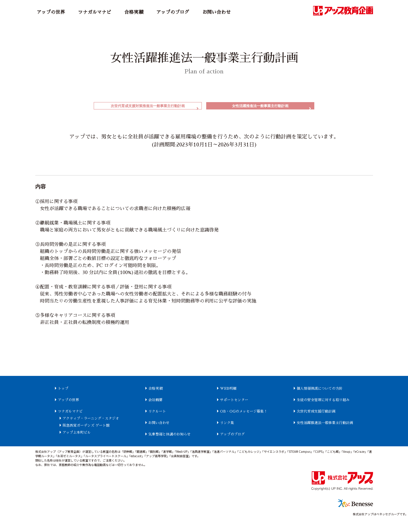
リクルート (151, 417)
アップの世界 (51, 12)
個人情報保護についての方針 (336, 394)
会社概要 (149, 406)
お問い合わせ (216, 12)
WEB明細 (230, 394)
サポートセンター (239, 406)
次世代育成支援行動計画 (331, 424)
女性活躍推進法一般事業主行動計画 (260, 109)
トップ (45, 394)
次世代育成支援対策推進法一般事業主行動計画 (148, 109)
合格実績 (134, 12)
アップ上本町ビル (62, 445)
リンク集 (229, 436)
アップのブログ (173, 12)
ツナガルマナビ (95, 12)
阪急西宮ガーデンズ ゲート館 (74, 438)
